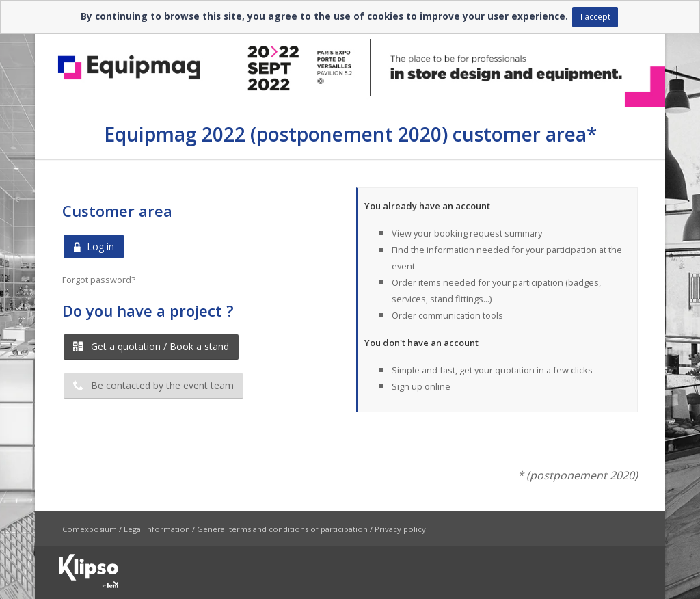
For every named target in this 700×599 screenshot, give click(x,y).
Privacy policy (400, 529)
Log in (94, 247)
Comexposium (90, 529)
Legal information (157, 529)
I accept (595, 16)
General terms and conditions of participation (282, 529)
